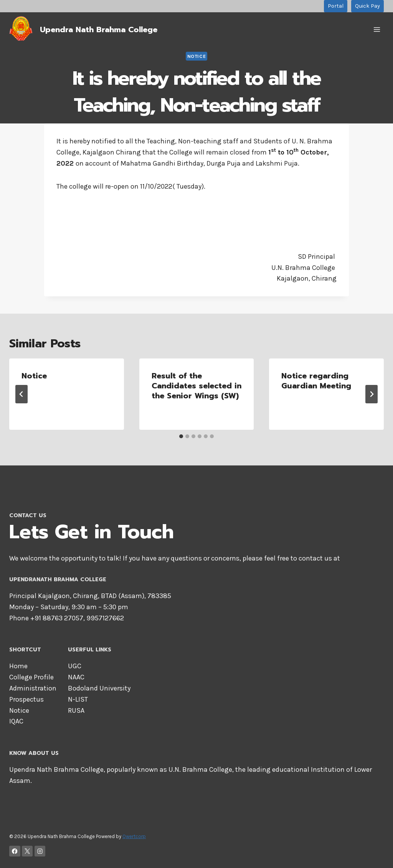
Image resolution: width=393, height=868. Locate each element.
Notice (197, 56)
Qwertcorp (134, 836)
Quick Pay (367, 6)
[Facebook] (15, 851)
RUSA (76, 710)
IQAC (16, 721)
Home (18, 666)
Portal (336, 6)
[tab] (181, 436)
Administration (33, 688)
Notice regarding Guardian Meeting (316, 381)
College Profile (31, 677)
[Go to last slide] (21, 394)
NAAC (76, 677)
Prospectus (26, 699)
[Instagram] (40, 851)
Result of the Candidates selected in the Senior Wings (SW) (196, 386)
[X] (27, 851)
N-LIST (78, 699)
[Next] (372, 394)
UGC (75, 666)
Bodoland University (99, 688)
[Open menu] (377, 29)
